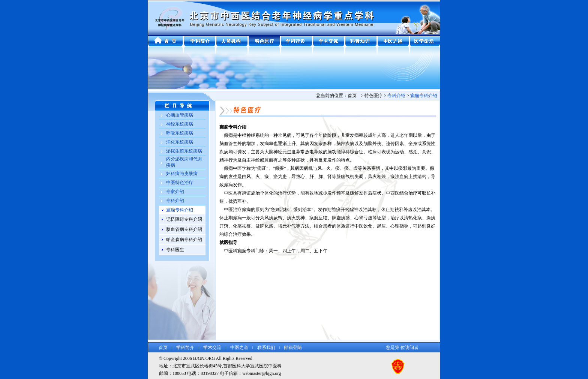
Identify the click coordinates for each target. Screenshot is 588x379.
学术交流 (212, 348)
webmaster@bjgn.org (262, 373)
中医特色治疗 (180, 183)
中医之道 (239, 348)
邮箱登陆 (293, 348)
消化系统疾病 (180, 142)
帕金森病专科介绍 (184, 240)
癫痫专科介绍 (424, 96)
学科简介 (185, 348)
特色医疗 (373, 96)
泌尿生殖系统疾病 (184, 151)
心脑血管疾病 (180, 115)
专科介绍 (175, 201)
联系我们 (266, 348)
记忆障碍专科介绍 (184, 219)
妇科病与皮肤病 (182, 174)
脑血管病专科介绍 (184, 229)
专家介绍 (175, 192)
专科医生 (175, 250)
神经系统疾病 (180, 124)
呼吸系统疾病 (180, 133)
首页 (163, 348)
